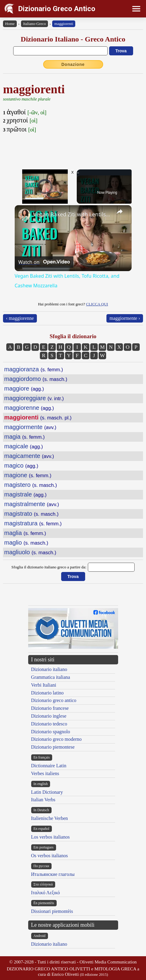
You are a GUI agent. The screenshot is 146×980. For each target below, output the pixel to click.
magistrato (31, 514)
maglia (25, 533)
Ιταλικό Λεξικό (46, 893)
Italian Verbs (43, 800)
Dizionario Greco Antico (57, 9)
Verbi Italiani (44, 685)
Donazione (73, 64)
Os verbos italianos (50, 856)
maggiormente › (125, 318)
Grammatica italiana (51, 677)
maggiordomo (36, 379)
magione (28, 475)
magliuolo (30, 552)
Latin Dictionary (47, 792)
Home (10, 24)
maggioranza (34, 369)
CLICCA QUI (97, 304)
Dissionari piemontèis (52, 911)
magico (21, 465)
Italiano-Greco (34, 24)
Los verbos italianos (51, 837)
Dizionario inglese (49, 716)
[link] (24, 215)
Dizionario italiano (49, 669)
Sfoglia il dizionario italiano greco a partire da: (49, 567)
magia (24, 437)
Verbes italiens (45, 773)
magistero (31, 485)
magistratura (33, 523)
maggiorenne (29, 408)
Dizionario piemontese (53, 747)
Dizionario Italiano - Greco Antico (73, 39)
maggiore (24, 388)
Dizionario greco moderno (57, 739)
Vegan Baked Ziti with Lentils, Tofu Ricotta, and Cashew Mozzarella (72, 214)
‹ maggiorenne (20, 318)
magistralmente (32, 504)
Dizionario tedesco (49, 724)
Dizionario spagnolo (51, 732)
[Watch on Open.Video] (44, 262)
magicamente (29, 456)
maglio (26, 543)
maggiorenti (64, 24)
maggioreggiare (34, 398)
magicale (24, 446)
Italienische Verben (50, 818)
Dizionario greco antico (54, 700)
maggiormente (30, 427)
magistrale (25, 494)
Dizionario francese (50, 708)
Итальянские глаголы (53, 874)
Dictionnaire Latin (49, 766)
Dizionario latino (48, 693)
